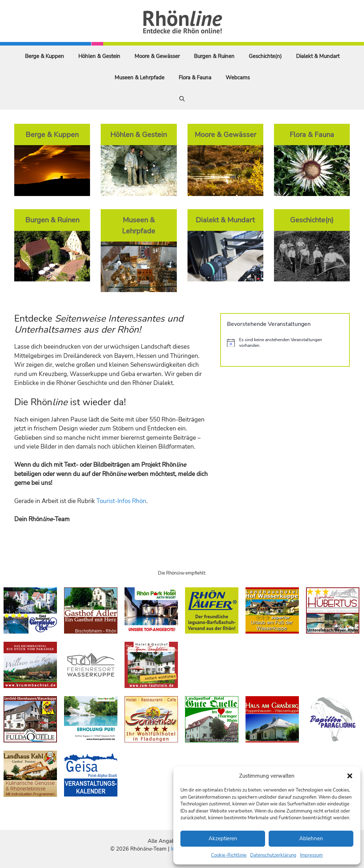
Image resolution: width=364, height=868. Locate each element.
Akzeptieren (223, 838)
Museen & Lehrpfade (139, 78)
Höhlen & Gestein (99, 56)
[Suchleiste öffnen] (182, 99)
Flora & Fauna (195, 78)
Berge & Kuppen (44, 56)
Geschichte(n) (265, 56)
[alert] (285, 343)
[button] (350, 776)
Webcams (238, 78)
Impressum (311, 855)
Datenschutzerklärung (273, 855)
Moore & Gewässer (157, 56)
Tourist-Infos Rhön (121, 501)
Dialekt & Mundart (318, 56)
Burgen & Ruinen (214, 56)
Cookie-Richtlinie (229, 855)
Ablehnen (311, 838)
